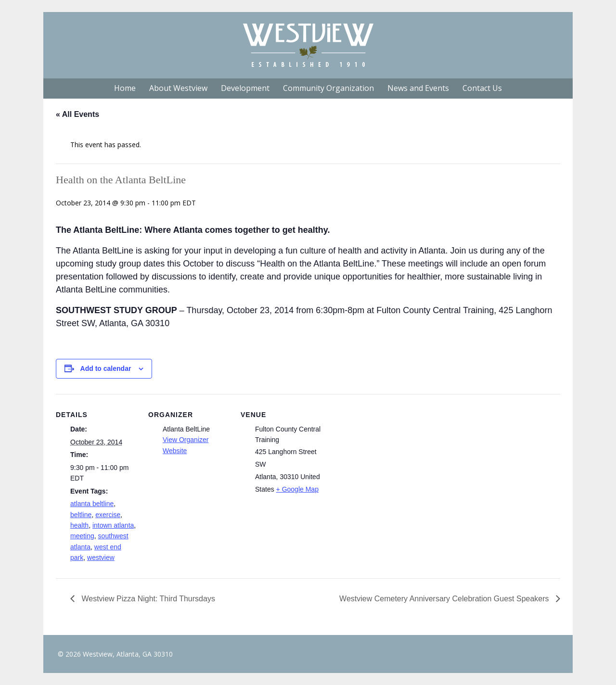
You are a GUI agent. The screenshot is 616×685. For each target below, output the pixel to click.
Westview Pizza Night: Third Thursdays (147, 599)
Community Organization (328, 88)
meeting (82, 536)
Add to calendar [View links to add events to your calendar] (106, 368)
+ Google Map (297, 489)
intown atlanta (113, 525)
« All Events (77, 114)
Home (125, 88)
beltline (81, 515)
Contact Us (482, 88)
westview (101, 558)
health (79, 525)
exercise (108, 515)
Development (245, 88)
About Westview (178, 88)
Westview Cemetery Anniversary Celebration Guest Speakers (445, 599)
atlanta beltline (92, 504)
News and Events (418, 88)
